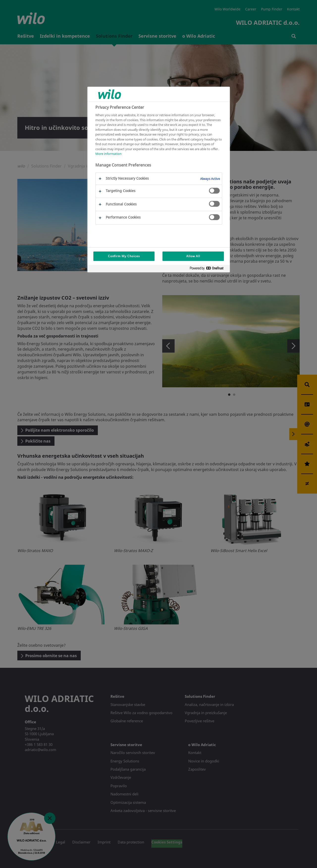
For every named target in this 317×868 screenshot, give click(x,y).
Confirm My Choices (124, 256)
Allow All (193, 256)
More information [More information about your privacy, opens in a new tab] (108, 154)
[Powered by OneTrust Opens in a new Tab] (209, 269)
